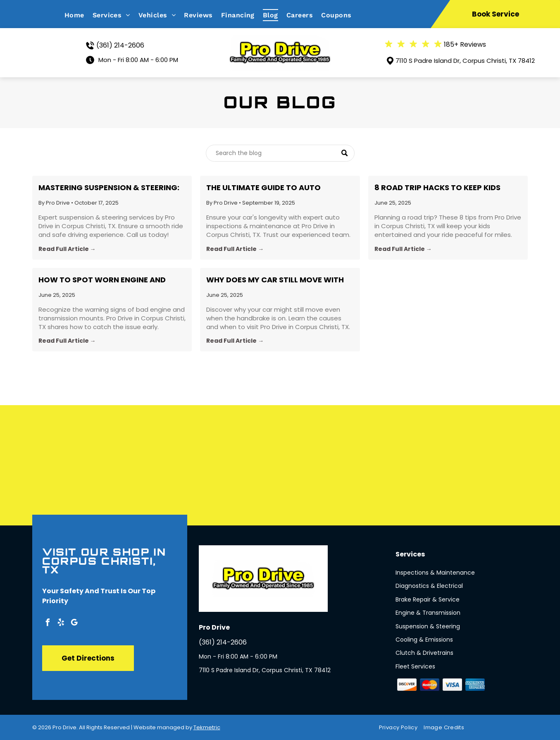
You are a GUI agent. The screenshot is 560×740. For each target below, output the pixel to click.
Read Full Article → (67, 249)
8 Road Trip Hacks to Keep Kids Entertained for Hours (437, 188)
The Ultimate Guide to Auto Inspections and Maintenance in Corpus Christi (273, 188)
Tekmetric (207, 727)
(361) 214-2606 (120, 45)
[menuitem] (79, 15)
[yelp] (61, 624)
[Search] (280, 153)
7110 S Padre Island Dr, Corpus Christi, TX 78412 (465, 61)
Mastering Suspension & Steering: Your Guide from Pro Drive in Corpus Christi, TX (109, 188)
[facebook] (48, 624)
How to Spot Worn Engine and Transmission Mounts (102, 280)
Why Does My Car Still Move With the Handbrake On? (275, 280)
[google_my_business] (74, 624)
